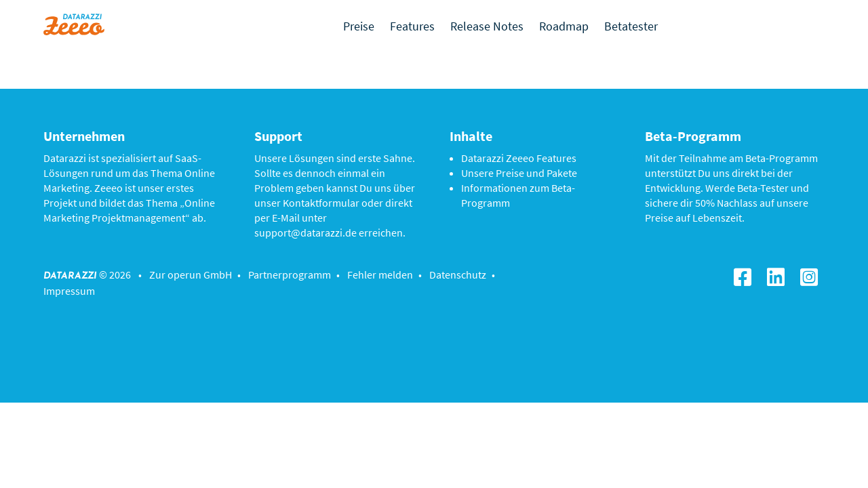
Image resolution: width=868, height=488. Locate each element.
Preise (359, 26)
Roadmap (564, 26)
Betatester (631, 26)
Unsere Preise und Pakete (519, 173)
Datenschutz (458, 274)
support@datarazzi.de (305, 232)
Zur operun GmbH (191, 274)
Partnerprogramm (290, 274)
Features (412, 26)
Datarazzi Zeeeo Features (519, 158)
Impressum (69, 291)
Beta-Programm (782, 158)
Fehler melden (380, 274)
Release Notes (487, 26)
